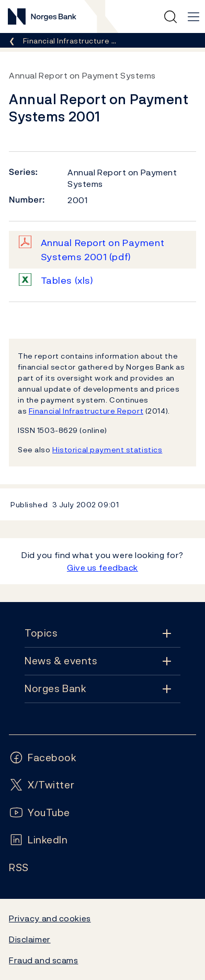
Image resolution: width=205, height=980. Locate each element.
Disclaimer (30, 939)
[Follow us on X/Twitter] (42, 785)
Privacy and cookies (50, 918)
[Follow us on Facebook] (43, 758)
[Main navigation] (193, 17)
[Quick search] (170, 17)
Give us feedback (102, 567)
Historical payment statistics (107, 449)
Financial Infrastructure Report (86, 411)
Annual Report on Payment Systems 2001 (103, 250)
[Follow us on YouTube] (39, 813)
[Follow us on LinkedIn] (38, 840)
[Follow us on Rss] (19, 868)
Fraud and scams (43, 960)
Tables (67, 280)
